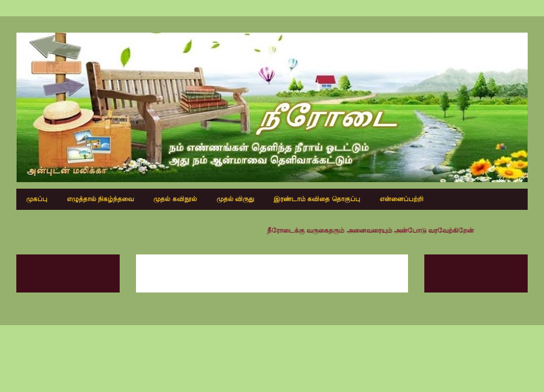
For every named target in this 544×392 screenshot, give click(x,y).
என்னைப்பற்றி (401, 199)
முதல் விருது (235, 199)
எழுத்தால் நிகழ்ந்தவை (100, 199)
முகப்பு (37, 199)
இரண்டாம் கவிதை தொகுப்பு (317, 199)
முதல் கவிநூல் (175, 199)
